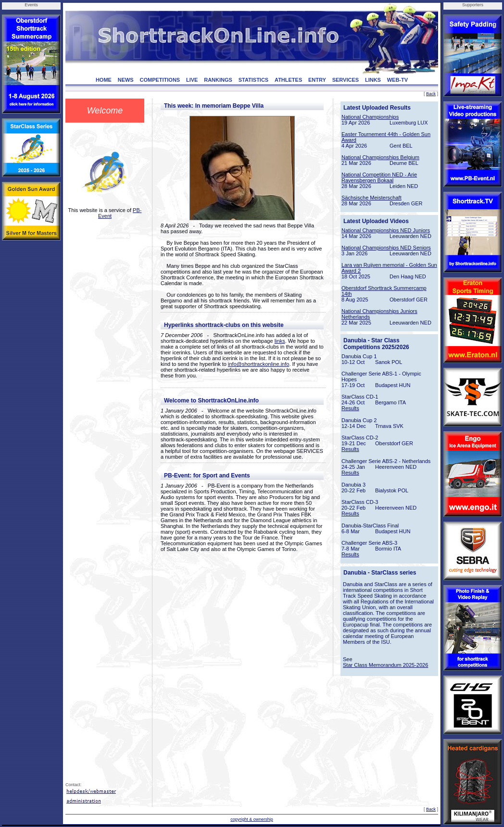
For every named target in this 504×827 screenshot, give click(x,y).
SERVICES (346, 80)
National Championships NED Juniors (386, 230)
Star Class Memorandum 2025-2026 (385, 665)
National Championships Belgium (380, 157)
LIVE (192, 80)
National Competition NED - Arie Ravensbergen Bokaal (379, 177)
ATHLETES (288, 80)
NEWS (126, 80)
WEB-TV (397, 80)
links (280, 341)
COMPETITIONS (160, 80)
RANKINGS (218, 80)
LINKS (373, 80)
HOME (104, 80)
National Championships (370, 117)
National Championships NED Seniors (386, 248)
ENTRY (317, 80)
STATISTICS (254, 80)
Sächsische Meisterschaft (372, 198)
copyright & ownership (252, 819)
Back (431, 94)
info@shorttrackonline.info (258, 364)
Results (350, 408)
